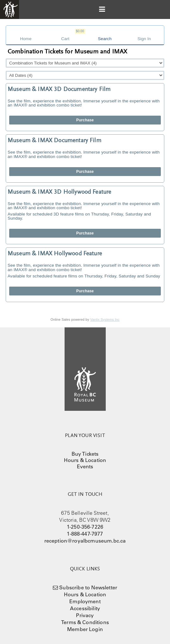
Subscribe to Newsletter (88, 587)
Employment (85, 601)
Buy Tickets (85, 454)
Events (85, 466)
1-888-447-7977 (85, 534)
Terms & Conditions (85, 622)
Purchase (85, 120)
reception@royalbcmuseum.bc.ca (85, 541)
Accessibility (85, 608)
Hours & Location (85, 460)
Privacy (85, 615)
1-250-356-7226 (85, 527)
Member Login (85, 629)
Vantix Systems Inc (105, 319)
